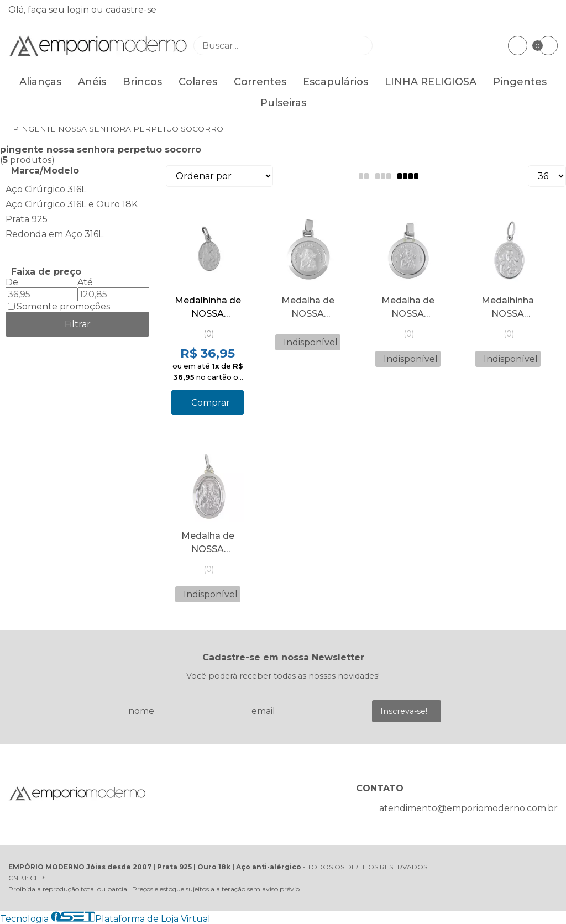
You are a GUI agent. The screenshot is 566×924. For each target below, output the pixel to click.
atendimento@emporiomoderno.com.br (468, 808)
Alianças (40, 82)
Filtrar (78, 324)
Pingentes (520, 82)
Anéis (92, 82)
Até (85, 282)
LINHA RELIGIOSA (431, 82)
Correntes (260, 82)
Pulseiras (283, 103)
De (12, 282)
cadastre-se (131, 10)
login (79, 10)
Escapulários (336, 82)
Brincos (142, 82)
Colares (198, 82)
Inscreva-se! (404, 711)
